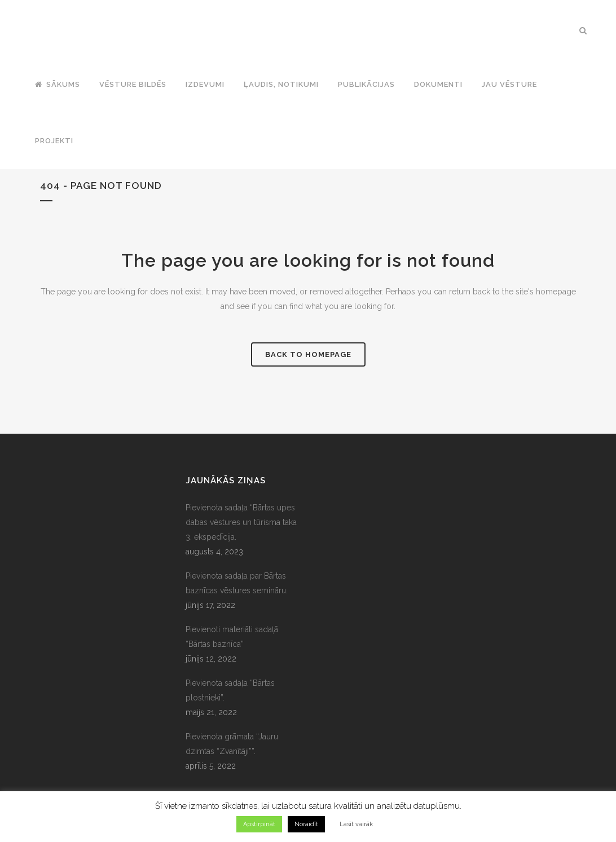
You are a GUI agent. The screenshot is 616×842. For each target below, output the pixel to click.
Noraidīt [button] (306, 824)
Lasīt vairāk (356, 824)
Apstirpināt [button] (259, 824)
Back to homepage (308, 354)
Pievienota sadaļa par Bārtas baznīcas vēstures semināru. (237, 583)
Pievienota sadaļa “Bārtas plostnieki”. (230, 690)
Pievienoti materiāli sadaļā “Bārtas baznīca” (232, 637)
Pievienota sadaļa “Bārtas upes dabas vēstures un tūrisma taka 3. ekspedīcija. (241, 522)
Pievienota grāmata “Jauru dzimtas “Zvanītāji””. (232, 744)
